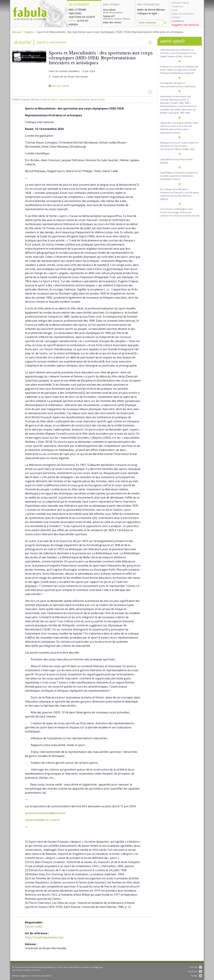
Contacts (176, 17)
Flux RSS (196, 967)
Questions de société (82, 17)
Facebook (195, 971)
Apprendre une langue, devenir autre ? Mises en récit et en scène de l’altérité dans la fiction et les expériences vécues (179, 128)
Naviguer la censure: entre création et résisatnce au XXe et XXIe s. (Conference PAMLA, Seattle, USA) (179, 146)
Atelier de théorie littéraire (151, 10)
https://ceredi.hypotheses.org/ (44, 937)
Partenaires (188, 14)
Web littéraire (77, 10)
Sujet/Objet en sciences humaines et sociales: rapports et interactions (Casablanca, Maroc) (179, 176)
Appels (73, 21)
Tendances (177, 6)
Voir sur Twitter (59, 86)
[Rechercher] (165, 23)
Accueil (17, 32)
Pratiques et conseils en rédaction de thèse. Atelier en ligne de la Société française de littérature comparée (179, 70)
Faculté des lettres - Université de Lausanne (61, 100)
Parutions (75, 13)
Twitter (196, 976)
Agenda (73, 24)
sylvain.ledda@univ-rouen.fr (43, 820)
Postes (84, 21)
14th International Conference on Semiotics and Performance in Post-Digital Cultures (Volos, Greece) (178, 53)
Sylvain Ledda (97, 100)
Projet (175, 10)
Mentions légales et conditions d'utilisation (32, 976)
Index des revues (112, 22)
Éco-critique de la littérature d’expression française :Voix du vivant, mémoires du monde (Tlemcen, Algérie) (180, 194)
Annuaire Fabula (180, 3)
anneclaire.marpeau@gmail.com (45, 813)
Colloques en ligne (147, 13)
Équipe (175, 14)
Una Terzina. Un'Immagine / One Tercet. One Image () (180, 212)
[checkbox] (150, 42)
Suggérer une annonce (185, 25)
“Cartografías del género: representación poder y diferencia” (178, 85)
